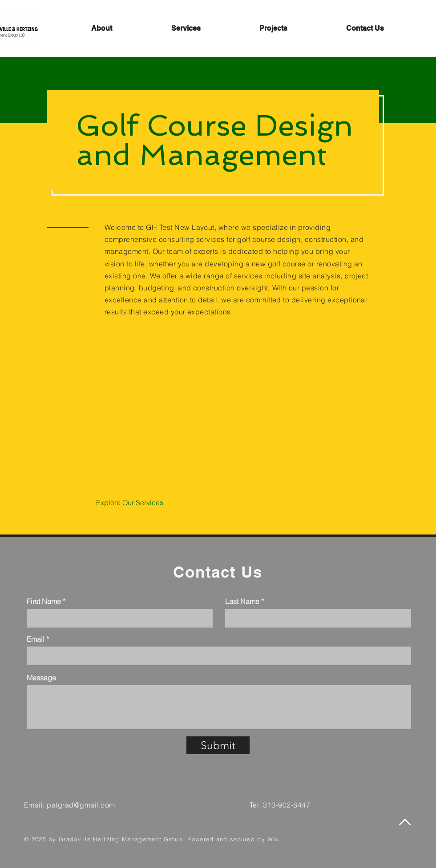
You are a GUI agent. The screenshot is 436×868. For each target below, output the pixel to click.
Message (41, 678)
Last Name (242, 601)
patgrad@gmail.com (81, 805)
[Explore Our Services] (130, 503)
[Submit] (218, 745)
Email (36, 639)
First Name (44, 601)
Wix (273, 839)
